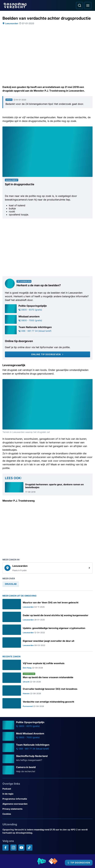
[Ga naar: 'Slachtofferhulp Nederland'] (48, 759)
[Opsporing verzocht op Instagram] (13, 848)
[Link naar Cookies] (48, 814)
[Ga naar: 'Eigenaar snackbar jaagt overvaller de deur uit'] (48, 643)
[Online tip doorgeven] (48, 354)
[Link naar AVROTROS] (42, 861)
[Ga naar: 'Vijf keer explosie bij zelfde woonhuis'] (48, 665)
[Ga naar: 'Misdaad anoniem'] (48, 319)
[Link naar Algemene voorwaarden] (48, 804)
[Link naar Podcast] (48, 789)
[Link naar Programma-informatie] (48, 799)
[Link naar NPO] (53, 861)
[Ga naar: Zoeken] (80, 5)
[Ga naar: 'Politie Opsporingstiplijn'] (48, 309)
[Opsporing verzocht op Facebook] (6, 848)
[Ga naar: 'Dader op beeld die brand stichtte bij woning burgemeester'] (48, 617)
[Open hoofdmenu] (88, 5)
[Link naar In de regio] (48, 794)
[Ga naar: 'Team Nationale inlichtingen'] (48, 330)
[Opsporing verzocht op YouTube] (21, 848)
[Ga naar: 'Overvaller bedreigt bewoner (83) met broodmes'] (48, 690)
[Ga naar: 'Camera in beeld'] (48, 770)
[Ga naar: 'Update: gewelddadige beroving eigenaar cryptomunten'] (48, 630)
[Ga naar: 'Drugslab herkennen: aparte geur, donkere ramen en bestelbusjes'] (48, 488)
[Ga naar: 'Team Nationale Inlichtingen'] (48, 748)
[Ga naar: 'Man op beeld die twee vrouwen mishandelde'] (48, 678)
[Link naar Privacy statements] (48, 809)
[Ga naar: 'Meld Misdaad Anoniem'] (48, 736)
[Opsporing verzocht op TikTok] (29, 848)
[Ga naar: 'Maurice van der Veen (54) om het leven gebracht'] (48, 604)
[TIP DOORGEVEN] (79, 863)
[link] (48, 568)
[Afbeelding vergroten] (90, 129)
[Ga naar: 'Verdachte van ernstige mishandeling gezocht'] (48, 703)
